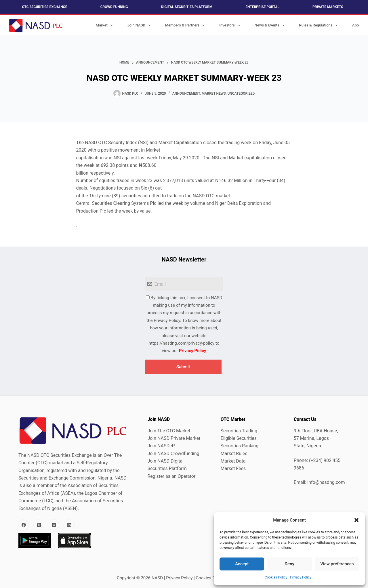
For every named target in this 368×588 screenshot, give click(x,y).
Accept (242, 564)
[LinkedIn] (69, 525)
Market (106, 25)
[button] (356, 520)
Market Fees (233, 468)
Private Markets (328, 7)
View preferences (337, 564)
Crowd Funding (114, 7)
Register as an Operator (171, 476)
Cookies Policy (276, 577)
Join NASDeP (161, 446)
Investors (231, 25)
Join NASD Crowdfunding (173, 454)
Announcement (186, 93)
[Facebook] (24, 525)
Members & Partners (186, 25)
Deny (289, 564)
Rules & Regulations (320, 25)
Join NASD (140, 25)
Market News (214, 93)
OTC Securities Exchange (44, 7)
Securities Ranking (240, 446)
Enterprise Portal (262, 7)
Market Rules (234, 454)
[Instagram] (54, 525)
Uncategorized (241, 93)
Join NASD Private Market (174, 438)
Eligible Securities (239, 438)
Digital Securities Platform (187, 7)
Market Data (233, 461)
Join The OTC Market (169, 431)
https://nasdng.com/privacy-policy (182, 343)
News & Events (271, 25)
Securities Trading (239, 431)
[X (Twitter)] (39, 525)
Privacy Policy (301, 577)
